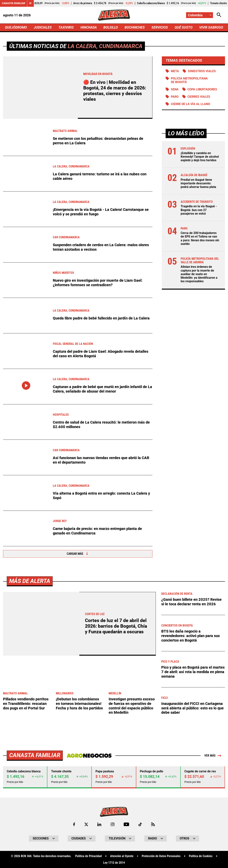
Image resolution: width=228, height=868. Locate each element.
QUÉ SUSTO (184, 27)
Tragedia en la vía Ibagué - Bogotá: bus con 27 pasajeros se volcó (199, 210)
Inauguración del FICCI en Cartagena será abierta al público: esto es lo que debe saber (192, 833)
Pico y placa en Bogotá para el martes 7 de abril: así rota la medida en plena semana (193, 797)
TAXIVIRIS (66, 27)
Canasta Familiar (14, 3)
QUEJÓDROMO (16, 27)
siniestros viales (202, 71)
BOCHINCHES (135, 27)
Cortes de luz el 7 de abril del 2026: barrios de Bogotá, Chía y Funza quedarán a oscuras (116, 751)
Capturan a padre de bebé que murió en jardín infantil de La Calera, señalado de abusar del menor (102, 389)
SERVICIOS (160, 27)
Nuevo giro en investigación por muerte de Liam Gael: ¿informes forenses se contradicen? (98, 283)
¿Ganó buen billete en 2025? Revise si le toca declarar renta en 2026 (191, 727)
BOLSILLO (111, 27)
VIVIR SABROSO (211, 27)
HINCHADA (89, 27)
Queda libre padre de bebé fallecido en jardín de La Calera (101, 318)
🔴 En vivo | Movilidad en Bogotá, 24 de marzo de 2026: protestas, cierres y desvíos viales (115, 91)
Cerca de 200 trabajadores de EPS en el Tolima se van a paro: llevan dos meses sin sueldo (200, 238)
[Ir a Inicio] (114, 15)
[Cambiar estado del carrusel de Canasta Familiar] (30, 3)
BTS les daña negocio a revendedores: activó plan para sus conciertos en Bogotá (191, 761)
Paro (175, 97)
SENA (175, 89)
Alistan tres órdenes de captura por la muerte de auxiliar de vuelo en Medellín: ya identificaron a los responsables (199, 274)
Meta (175, 71)
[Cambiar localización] (200, 15)
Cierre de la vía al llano (191, 104)
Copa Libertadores (202, 89)
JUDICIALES (43, 27)
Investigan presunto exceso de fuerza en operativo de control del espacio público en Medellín (132, 831)
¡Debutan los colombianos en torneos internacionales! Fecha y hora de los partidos (79, 828)
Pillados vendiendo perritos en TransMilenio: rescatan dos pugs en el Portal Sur (26, 828)
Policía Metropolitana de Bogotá (189, 80)
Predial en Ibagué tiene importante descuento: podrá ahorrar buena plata (198, 183)
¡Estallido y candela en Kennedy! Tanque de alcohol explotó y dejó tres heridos (200, 157)
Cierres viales (199, 97)
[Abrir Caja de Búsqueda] (219, 15)
